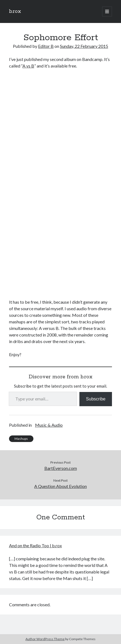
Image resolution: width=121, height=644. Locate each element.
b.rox (15, 11)
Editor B (46, 46)
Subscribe (96, 399)
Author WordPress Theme (45, 639)
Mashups (21, 439)
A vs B (28, 66)
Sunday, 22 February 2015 (84, 46)
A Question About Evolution (61, 486)
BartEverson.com (61, 468)
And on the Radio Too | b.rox (35, 545)
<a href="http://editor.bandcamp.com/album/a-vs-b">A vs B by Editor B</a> (57, 183)
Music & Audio (49, 425)
